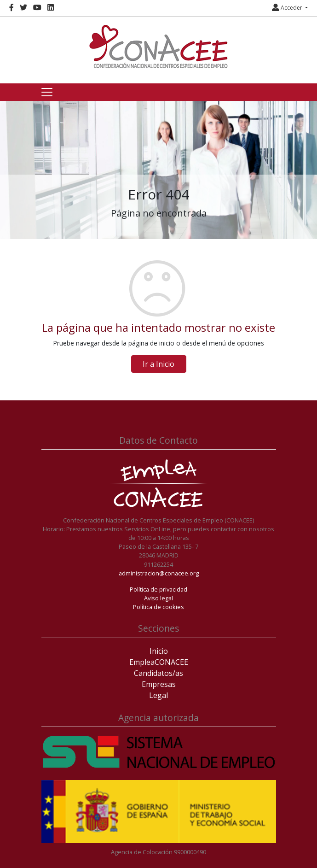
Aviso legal (158, 598)
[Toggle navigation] (47, 92)
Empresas (159, 684)
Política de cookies (158, 607)
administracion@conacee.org (159, 573)
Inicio (159, 651)
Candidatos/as (158, 673)
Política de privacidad (158, 589)
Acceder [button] (288, 8)
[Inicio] (159, 47)
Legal (158, 695)
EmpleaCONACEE (159, 662)
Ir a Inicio (158, 364)
